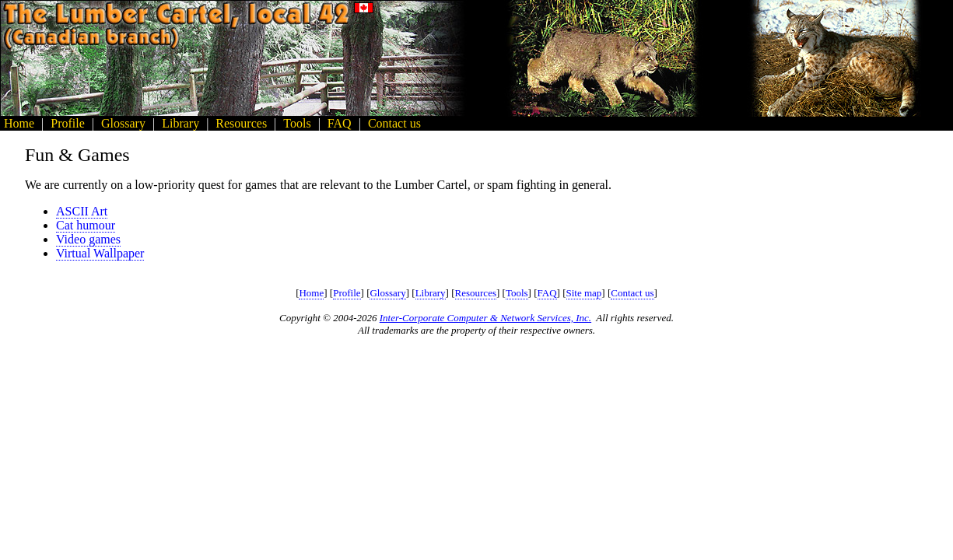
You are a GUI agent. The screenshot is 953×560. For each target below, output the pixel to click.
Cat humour (86, 225)
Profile (347, 293)
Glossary (387, 293)
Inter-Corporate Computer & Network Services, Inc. (485, 318)
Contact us (632, 293)
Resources (476, 293)
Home (311, 293)
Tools (517, 293)
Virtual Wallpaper (100, 253)
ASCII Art (82, 211)
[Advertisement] (883, 58)
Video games (88, 239)
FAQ (547, 293)
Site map (584, 293)
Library (431, 293)
